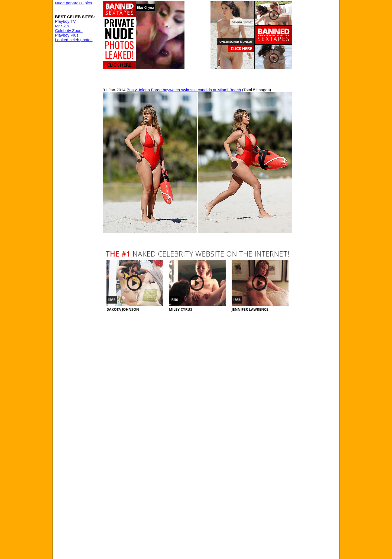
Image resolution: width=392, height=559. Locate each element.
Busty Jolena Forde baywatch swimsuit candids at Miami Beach (184, 90)
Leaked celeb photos (74, 40)
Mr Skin (62, 26)
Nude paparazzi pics (73, 3)
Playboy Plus (67, 35)
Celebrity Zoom (69, 30)
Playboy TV (65, 21)
